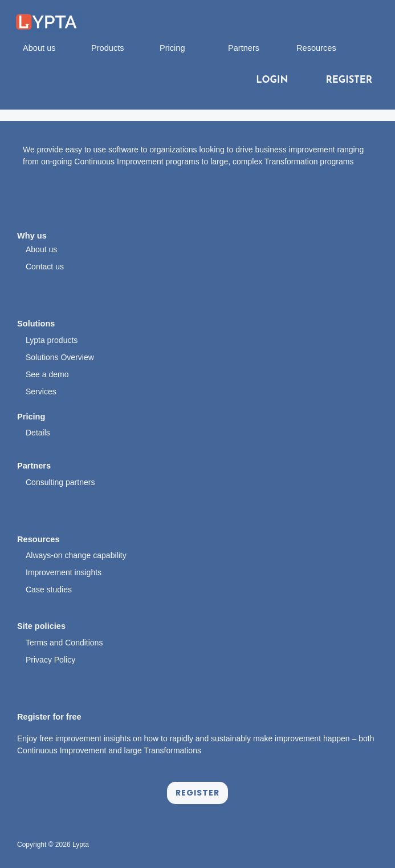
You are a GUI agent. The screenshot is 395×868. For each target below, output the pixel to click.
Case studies (49, 590)
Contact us (45, 267)
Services (41, 391)
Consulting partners (60, 482)
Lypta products (52, 340)
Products (108, 48)
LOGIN (272, 80)
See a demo (47, 374)
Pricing (172, 48)
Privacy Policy (50, 660)
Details (38, 433)
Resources (316, 48)
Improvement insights (64, 572)
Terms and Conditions (64, 643)
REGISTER (349, 80)
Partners (244, 48)
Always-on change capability (76, 555)
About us (39, 48)
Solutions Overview (60, 357)
